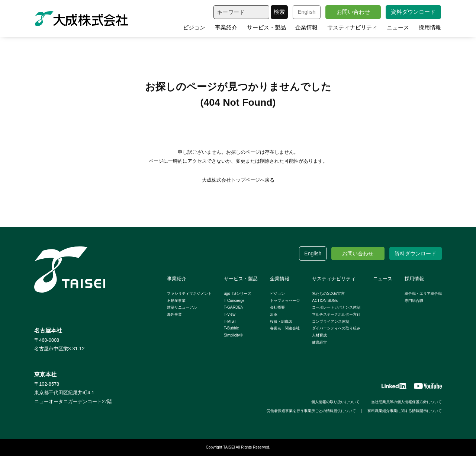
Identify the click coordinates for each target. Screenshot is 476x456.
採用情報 (430, 28)
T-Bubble (231, 328)
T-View (230, 314)
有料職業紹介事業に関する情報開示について (405, 411)
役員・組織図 (281, 321)
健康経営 (319, 342)
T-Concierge (234, 301)
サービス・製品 (266, 28)
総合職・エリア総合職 (423, 294)
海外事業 (174, 314)
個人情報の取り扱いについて (335, 402)
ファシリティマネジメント (189, 294)
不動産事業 (176, 301)
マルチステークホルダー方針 (336, 314)
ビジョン (194, 28)
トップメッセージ (285, 301)
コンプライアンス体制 (331, 321)
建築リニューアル (182, 307)
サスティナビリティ (352, 28)
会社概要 (277, 307)
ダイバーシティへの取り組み (336, 328)
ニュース (398, 28)
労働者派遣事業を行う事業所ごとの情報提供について (311, 411)
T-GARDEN (234, 307)
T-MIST (230, 321)
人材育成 (319, 335)
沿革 (274, 314)
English (307, 12)
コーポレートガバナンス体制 (336, 307)
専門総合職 (414, 301)
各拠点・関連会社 (285, 328)
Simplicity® (233, 335)
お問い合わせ (353, 12)
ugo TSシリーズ (237, 294)
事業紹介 (226, 28)
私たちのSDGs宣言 (328, 294)
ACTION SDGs (325, 301)
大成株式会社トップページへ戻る (238, 180)
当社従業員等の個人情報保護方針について (406, 402)
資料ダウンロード (413, 12)
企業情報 (306, 28)
